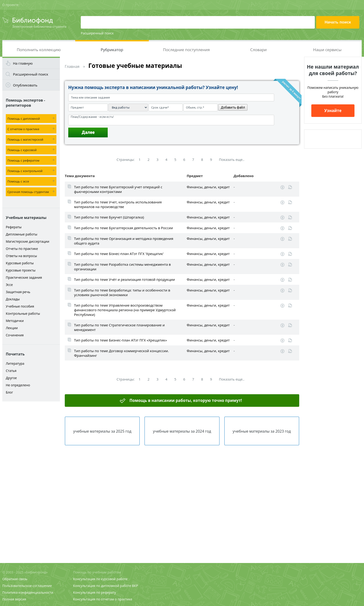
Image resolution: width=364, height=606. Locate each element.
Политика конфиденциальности (28, 592)
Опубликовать (25, 85)
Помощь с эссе (18, 181)
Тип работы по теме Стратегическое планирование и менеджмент (119, 327)
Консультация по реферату (94, 592)
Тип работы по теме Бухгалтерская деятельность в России (123, 228)
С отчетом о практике (23, 129)
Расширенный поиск (97, 33)
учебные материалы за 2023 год (262, 431)
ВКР (135, 586)
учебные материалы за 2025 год (102, 431)
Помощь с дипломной (24, 119)
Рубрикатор (112, 50)
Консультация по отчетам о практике (103, 599)
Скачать (282, 187)
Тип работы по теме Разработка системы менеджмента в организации (122, 267)
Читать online (290, 187)
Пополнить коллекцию (39, 50)
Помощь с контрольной (25, 171)
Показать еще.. (232, 159)
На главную (23, 63)
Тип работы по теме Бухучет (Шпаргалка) (109, 217)
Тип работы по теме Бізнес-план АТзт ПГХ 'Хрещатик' (119, 254)
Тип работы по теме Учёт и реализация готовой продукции (124, 279)
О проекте (10, 5)
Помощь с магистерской (25, 139)
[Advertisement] (31, 477)
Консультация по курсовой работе (100, 579)
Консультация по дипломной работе (102, 586)
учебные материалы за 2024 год (182, 431)
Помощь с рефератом (23, 160)
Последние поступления (186, 50)
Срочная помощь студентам (28, 192)
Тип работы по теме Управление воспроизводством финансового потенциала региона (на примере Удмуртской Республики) (125, 310)
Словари (258, 50)
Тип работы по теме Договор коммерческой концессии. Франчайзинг (121, 353)
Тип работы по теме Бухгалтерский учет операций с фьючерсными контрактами (118, 189)
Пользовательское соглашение (27, 586)
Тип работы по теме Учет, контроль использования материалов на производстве (118, 204)
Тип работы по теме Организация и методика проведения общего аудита (124, 241)
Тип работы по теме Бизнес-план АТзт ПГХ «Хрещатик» (120, 340)
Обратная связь (15, 579)
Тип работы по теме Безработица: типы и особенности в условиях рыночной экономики (122, 292)
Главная (72, 66)
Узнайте (333, 111)
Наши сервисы (327, 50)
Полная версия (14, 599)
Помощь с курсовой (22, 150)
